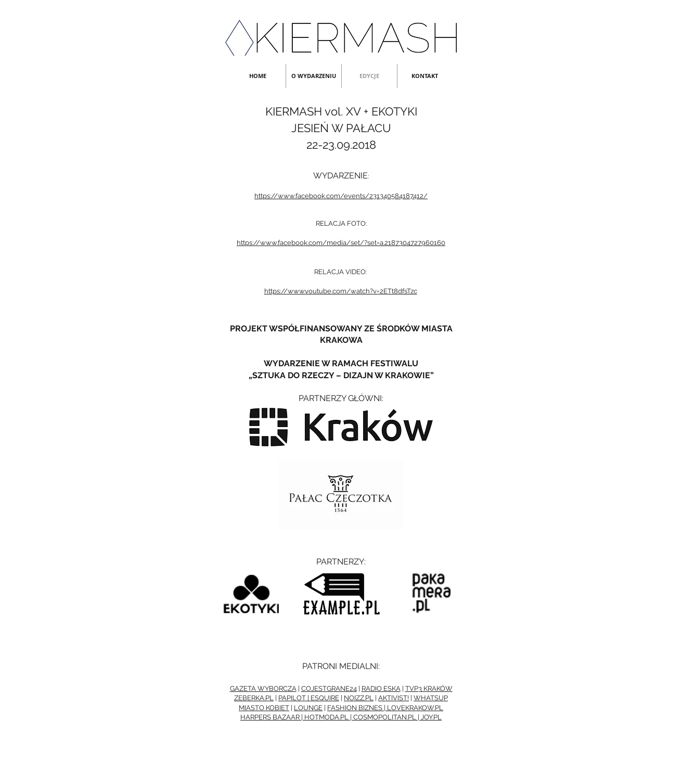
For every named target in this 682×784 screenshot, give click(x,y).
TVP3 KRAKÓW (429, 689)
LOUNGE (308, 708)
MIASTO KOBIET (264, 708)
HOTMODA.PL (326, 717)
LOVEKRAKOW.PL (415, 708)
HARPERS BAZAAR (270, 717)
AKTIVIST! (394, 698)
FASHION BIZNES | (357, 708)
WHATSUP (431, 698)
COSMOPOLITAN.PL (385, 717)
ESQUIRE (325, 698)
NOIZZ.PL (359, 698)
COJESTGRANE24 (329, 689)
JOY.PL (431, 717)
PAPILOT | (294, 698)
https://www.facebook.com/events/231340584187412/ (341, 196)
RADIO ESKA (381, 689)
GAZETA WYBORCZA (263, 689)
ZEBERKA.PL (254, 698)
